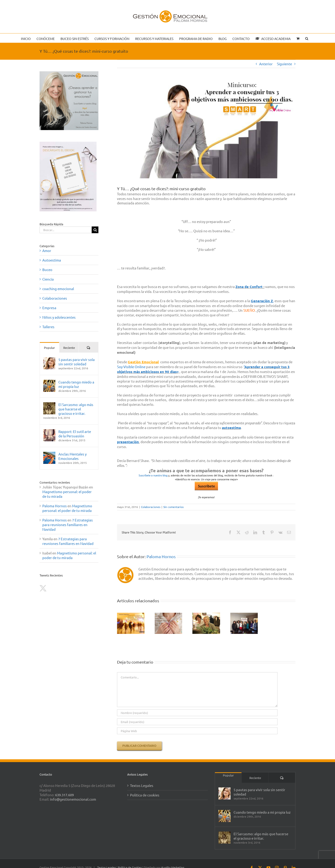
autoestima (231, 428)
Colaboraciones (151, 507)
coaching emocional (58, 289)
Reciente (69, 348)
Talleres (48, 327)
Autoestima (52, 260)
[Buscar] (95, 230)
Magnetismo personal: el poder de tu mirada (67, 508)
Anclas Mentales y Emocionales (72, 456)
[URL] (197, 731)
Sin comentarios (173, 507)
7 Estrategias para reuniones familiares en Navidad (68, 525)
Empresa (49, 308)
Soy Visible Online (131, 367)
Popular (49, 348)
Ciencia (48, 279)
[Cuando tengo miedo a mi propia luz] (49, 382)
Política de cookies (145, 795)
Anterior (266, 64)
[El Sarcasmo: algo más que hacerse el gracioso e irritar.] (49, 405)
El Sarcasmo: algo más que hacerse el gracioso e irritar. (76, 409)
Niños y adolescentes (59, 317)
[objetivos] (206, 130)
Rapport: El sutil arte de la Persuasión (75, 434)
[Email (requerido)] (197, 722)
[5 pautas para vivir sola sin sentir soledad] (49, 359)
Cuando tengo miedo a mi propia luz (76, 384)
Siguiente (284, 64)
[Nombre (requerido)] (197, 713)
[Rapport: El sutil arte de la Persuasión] (49, 431)
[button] (307, 38)
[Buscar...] (66, 230)
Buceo (47, 270)
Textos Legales (142, 785)
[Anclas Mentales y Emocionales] (49, 454)
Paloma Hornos (161, 556)
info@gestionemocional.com (73, 799)
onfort (258, 287)
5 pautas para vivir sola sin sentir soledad (77, 362)
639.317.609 (64, 795)
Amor (47, 251)
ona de (244, 287)
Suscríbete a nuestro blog (153, 475)
